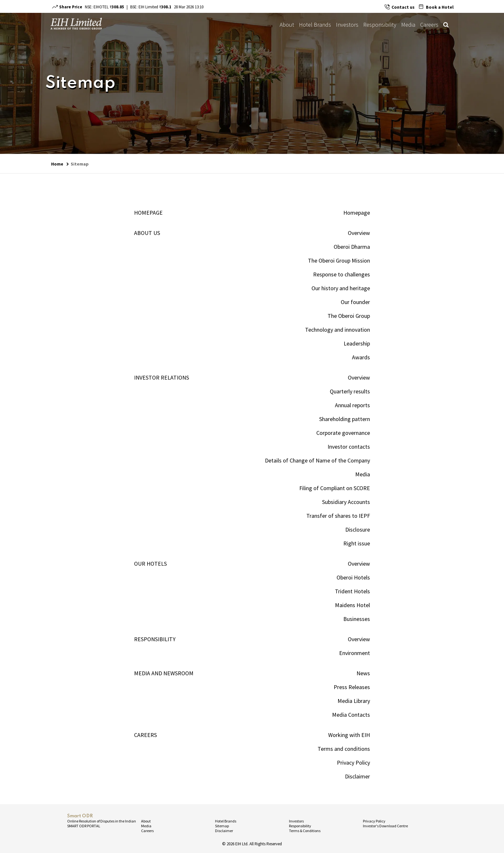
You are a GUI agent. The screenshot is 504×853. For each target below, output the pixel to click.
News (363, 673)
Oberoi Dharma (352, 247)
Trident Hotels (352, 591)
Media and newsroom (164, 673)
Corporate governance (343, 433)
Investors (347, 25)
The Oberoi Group (349, 316)
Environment (355, 653)
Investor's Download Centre (385, 826)
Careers (429, 25)
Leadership (357, 343)
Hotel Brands (315, 25)
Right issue (357, 543)
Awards (361, 357)
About (287, 25)
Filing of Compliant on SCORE (335, 488)
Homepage (148, 213)
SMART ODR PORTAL (84, 826)
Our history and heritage (341, 288)
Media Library (354, 701)
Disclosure (358, 530)
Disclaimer (357, 776)
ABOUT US (147, 233)
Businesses (357, 619)
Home (57, 164)
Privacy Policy (353, 763)
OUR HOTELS (150, 564)
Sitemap (80, 164)
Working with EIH (349, 735)
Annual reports (352, 405)
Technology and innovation (337, 330)
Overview (359, 233)
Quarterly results (350, 391)
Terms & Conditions (305, 831)
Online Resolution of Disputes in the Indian (102, 821)
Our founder (355, 302)
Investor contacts (349, 447)
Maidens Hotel (352, 605)
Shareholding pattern (345, 419)
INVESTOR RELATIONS (162, 377)
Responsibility (380, 25)
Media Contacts (351, 715)
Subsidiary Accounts (346, 502)
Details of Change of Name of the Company (317, 460)
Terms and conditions (344, 749)
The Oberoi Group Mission (339, 260)
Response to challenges (342, 274)
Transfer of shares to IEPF (338, 516)
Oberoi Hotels (353, 577)
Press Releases (352, 687)
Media (408, 25)
